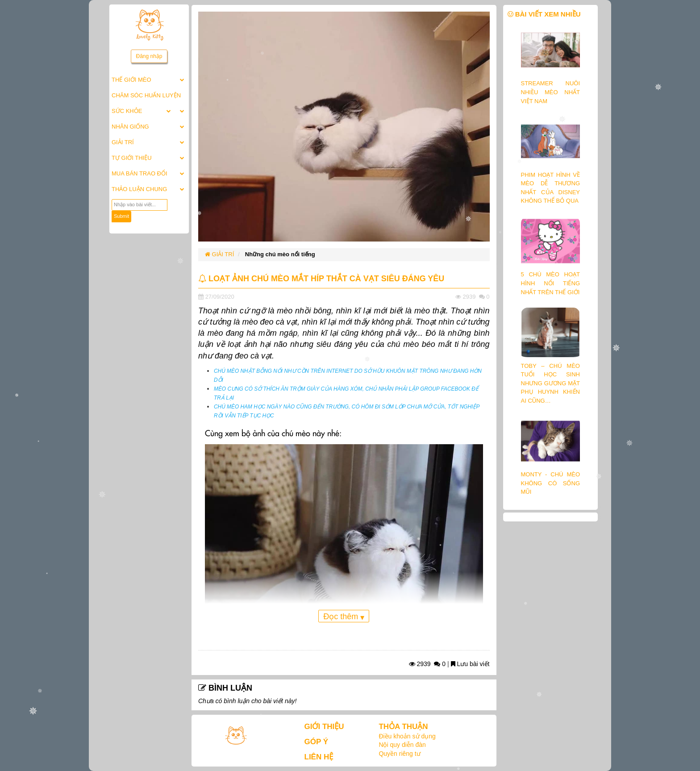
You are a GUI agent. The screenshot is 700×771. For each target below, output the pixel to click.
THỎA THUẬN (403, 727)
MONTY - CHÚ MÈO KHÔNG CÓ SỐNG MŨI (551, 483)
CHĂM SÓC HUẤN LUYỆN (146, 95)
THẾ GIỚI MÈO (131, 80)
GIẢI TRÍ (123, 142)
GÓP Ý (317, 742)
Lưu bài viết (470, 664)
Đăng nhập (149, 56)
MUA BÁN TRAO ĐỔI (140, 173)
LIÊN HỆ (319, 757)
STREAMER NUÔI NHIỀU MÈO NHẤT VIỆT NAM (551, 92)
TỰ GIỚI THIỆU (132, 158)
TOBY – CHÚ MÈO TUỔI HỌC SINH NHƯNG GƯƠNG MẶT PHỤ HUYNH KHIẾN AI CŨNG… (551, 383)
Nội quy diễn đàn (402, 745)
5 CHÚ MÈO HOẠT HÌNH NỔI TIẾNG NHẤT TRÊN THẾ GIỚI (551, 283)
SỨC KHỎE (127, 111)
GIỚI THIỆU (324, 727)
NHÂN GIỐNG (130, 127)
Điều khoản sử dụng (407, 736)
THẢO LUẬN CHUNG (139, 189)
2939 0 (427, 664)
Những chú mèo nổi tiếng (280, 254)
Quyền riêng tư (399, 754)
